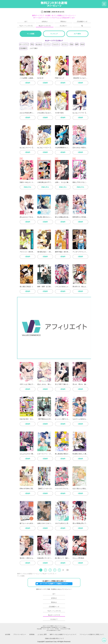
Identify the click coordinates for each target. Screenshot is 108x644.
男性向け (63, 22)
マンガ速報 (31, 34)
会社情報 (8, 634)
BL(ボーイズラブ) (45, 26)
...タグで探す (33, 48)
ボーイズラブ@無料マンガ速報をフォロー (54, 584)
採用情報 (32, 634)
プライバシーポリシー (20, 634)
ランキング (54, 34)
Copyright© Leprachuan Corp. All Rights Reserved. (54, 642)
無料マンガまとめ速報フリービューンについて (63, 634)
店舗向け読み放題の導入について (54, 638)
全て (26, 22)
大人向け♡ (63, 26)
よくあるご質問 (42, 634)
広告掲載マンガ (82, 22)
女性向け (45, 22)
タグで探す (77, 34)
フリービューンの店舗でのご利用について (92, 634)
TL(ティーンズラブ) (26, 26)
